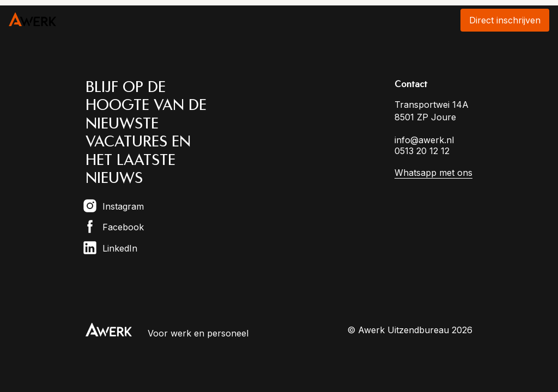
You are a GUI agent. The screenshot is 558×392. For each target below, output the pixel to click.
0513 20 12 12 (422, 151)
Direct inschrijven (505, 20)
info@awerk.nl (424, 140)
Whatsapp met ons (433, 173)
